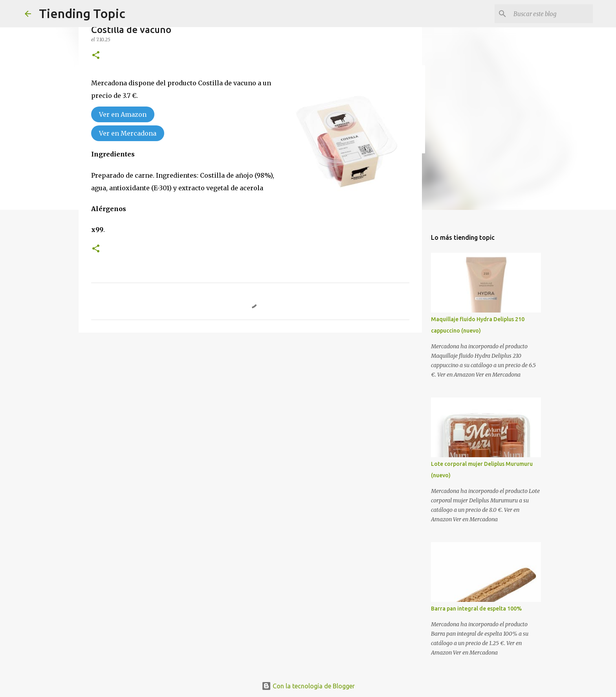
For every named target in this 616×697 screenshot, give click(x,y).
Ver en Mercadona (128, 133)
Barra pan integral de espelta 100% (476, 609)
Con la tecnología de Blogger (308, 686)
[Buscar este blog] (552, 14)
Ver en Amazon (123, 114)
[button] (96, 56)
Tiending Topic (82, 13)
